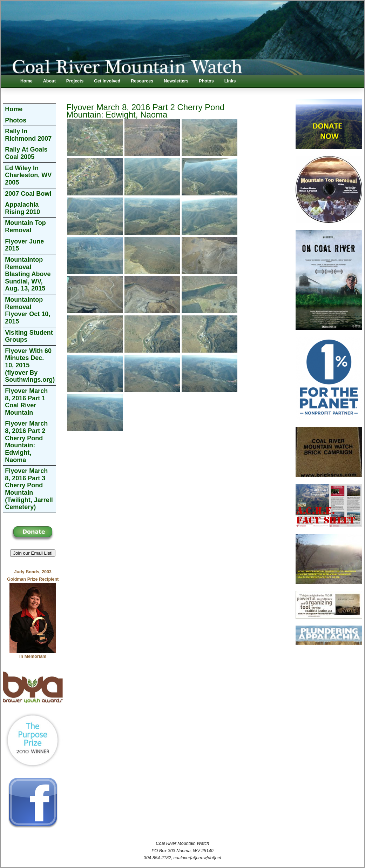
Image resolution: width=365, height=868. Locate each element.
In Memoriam (33, 656)
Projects (75, 81)
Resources (142, 81)
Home (26, 81)
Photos (206, 81)
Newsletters (176, 81)
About (49, 81)
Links (230, 81)
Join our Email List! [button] (33, 553)
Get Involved (107, 81)
